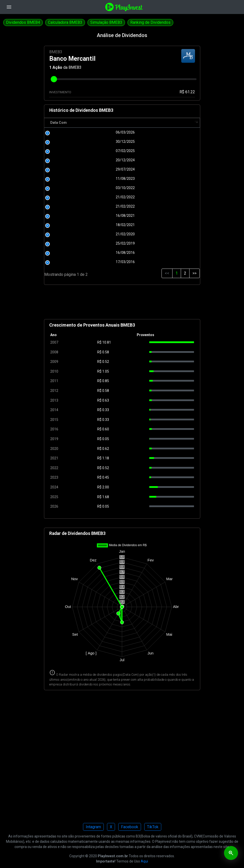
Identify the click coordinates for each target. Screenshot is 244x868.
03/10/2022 (74, 188)
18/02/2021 (74, 225)
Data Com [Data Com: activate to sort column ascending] (58, 123)
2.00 (106, 487)
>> (194, 273)
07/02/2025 (74, 151)
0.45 (106, 477)
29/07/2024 (74, 169)
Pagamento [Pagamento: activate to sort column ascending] (133, 123)
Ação (57, 67)
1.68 (106, 497)
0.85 (106, 381)
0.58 (106, 352)
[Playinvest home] (124, 7)
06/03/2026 (74, 132)
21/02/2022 (74, 197)
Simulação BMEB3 (106, 22)
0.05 (106, 439)
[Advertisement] (122, 304)
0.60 (106, 429)
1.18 (106, 458)
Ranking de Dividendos (150, 22)
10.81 (107, 342)
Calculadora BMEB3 (65, 22)
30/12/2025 (74, 142)
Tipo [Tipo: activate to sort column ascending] (178, 123)
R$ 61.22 (187, 92)
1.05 (106, 371)
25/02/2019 (74, 243)
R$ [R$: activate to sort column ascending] (102, 123)
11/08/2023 (74, 179)
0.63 (106, 400)
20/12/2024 (74, 160)
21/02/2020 (74, 234)
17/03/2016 (74, 262)
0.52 (106, 362)
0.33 (106, 410)
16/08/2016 (74, 253)
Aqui (144, 861)
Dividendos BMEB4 (23, 22)
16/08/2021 (74, 216)
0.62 (106, 449)
